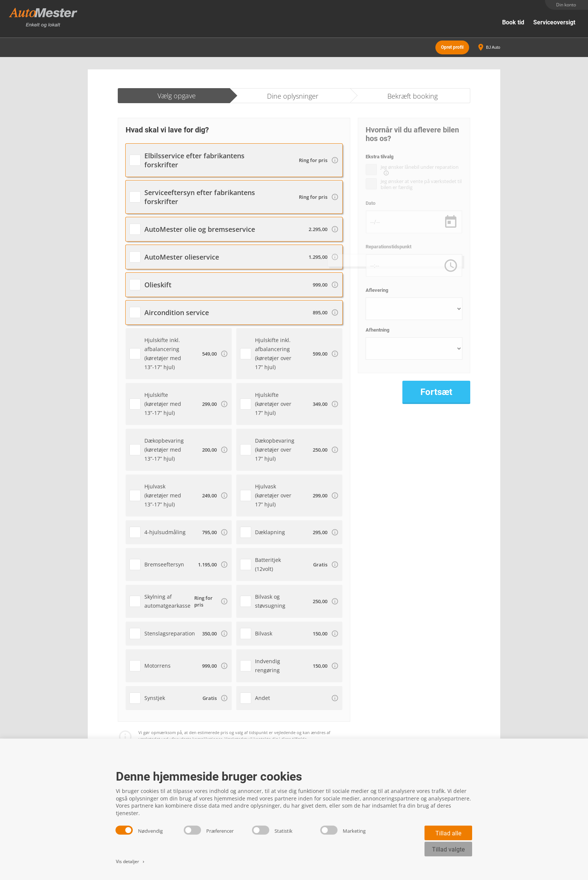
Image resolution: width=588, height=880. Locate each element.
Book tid (513, 22)
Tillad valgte (448, 849)
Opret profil (452, 45)
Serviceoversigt (554, 22)
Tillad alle (448, 833)
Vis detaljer (131, 861)
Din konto (566, 5)
